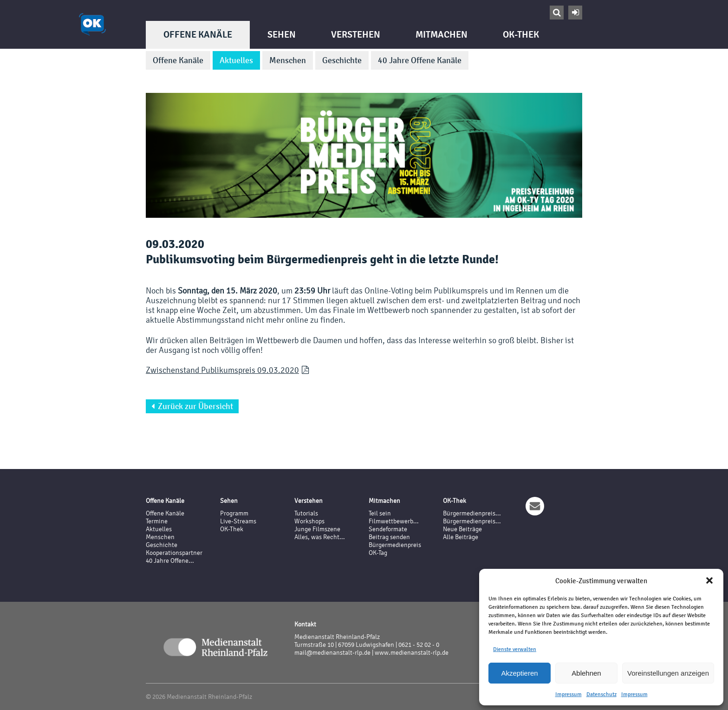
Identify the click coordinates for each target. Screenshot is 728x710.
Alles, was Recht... (320, 537)
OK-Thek (521, 35)
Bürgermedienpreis (395, 545)
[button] (709, 580)
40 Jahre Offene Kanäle (420, 60)
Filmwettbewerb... (394, 521)
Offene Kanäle (198, 35)
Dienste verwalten (515, 649)
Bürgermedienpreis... (472, 513)
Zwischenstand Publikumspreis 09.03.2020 (222, 370)
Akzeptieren (519, 673)
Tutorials (306, 513)
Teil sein (380, 513)
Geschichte (342, 60)
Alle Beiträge (461, 537)
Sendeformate (388, 529)
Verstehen (356, 35)
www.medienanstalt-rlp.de (412, 653)
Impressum (569, 694)
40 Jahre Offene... (170, 561)
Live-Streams (238, 521)
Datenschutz (601, 694)
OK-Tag (378, 553)
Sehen (282, 35)
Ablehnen (586, 673)
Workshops (309, 521)
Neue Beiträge (462, 529)
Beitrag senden (389, 537)
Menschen (288, 60)
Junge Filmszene (317, 529)
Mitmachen (442, 35)
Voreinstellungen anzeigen (668, 673)
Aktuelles (236, 60)
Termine (157, 521)
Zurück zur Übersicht (192, 406)
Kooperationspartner (174, 553)
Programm (234, 513)
